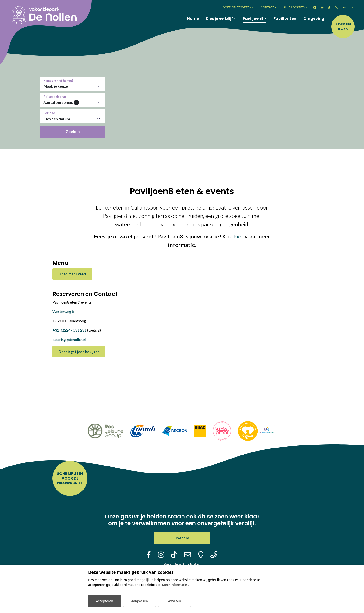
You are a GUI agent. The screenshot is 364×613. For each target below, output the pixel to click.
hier (238, 236)
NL (345, 7)
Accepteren (105, 601)
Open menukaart (72, 274)
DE (352, 7)
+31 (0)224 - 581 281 (70, 330)
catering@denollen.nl (69, 339)
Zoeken (73, 131)
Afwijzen (174, 601)
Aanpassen (140, 601)
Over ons (182, 538)
